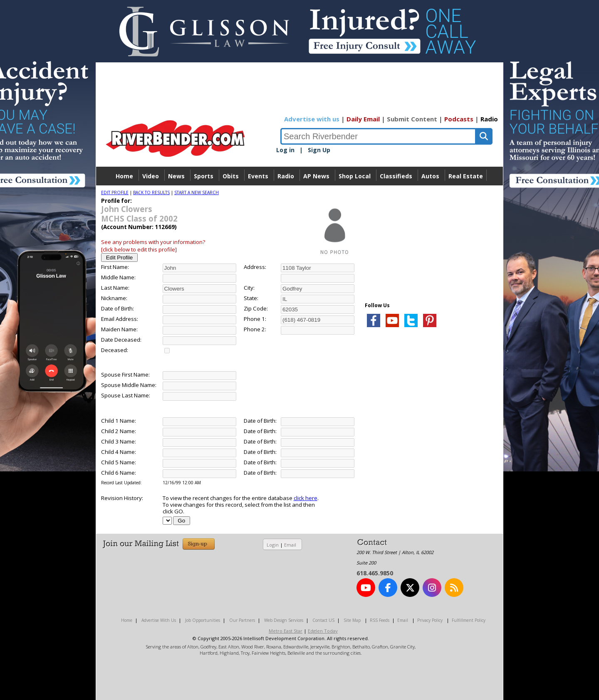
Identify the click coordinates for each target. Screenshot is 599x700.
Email (290, 545)
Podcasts (459, 119)
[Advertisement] (427, 432)
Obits (231, 176)
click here (306, 498)
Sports (204, 176)
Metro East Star (286, 631)
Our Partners (242, 620)
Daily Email (363, 119)
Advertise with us (312, 119)
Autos (430, 176)
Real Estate (466, 176)
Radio (489, 119)
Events (258, 176)
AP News (316, 176)
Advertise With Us (159, 620)
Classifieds (396, 176)
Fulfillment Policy (469, 620)
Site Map (352, 620)
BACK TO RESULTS (151, 192)
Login (273, 545)
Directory (300, 195)
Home (124, 176)
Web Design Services (284, 620)
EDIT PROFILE (115, 192)
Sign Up (319, 150)
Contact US (323, 620)
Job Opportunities (203, 620)
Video (151, 176)
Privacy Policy (430, 620)
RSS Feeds (380, 620)
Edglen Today (323, 631)
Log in (285, 150)
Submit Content (412, 119)
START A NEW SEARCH (197, 192)
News (176, 176)
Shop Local (355, 176)
